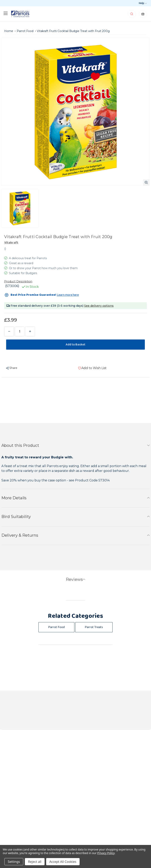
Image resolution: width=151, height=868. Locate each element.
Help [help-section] (143, 3)
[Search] (132, 15)
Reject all (35, 862)
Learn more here (68, 295)
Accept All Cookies (63, 862)
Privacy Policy (106, 853)
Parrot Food (56, 627)
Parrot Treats (94, 627)
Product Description (18, 281)
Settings (14, 862)
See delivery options (99, 306)
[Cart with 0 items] (143, 15)
